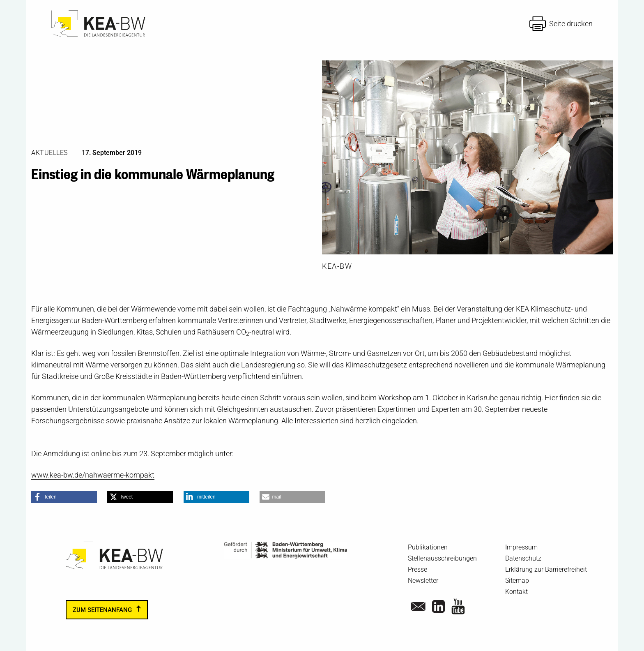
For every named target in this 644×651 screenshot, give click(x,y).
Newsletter (423, 581)
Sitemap (517, 581)
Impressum (521, 547)
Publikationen (428, 547)
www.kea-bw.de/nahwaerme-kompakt (93, 475)
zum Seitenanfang (102, 610)
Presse (417, 569)
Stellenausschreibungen (442, 558)
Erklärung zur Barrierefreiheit (546, 569)
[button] (64, 497)
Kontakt (516, 592)
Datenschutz (523, 558)
